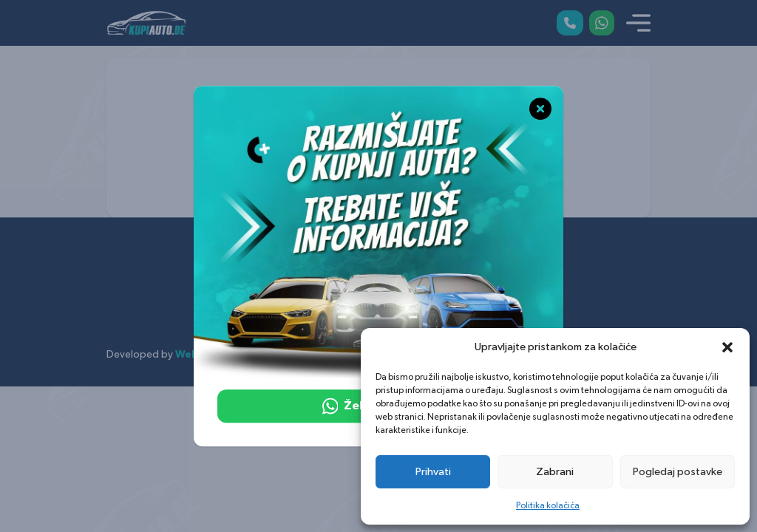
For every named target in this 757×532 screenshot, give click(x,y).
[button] (727, 347)
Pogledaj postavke (678, 472)
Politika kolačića (548, 505)
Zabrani (555, 472)
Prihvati (433, 472)
